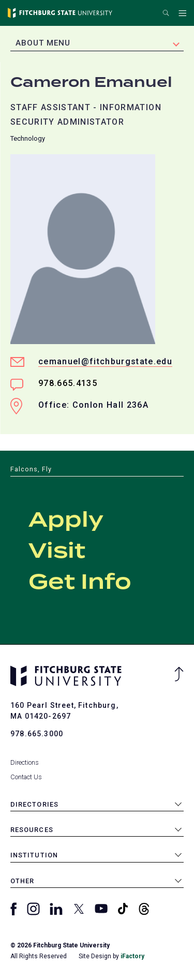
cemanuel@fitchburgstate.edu (105, 361)
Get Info (80, 583)
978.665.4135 (68, 383)
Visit (57, 552)
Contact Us (26, 777)
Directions (25, 762)
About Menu (43, 43)
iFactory (132, 956)
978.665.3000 (37, 734)
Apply (66, 521)
